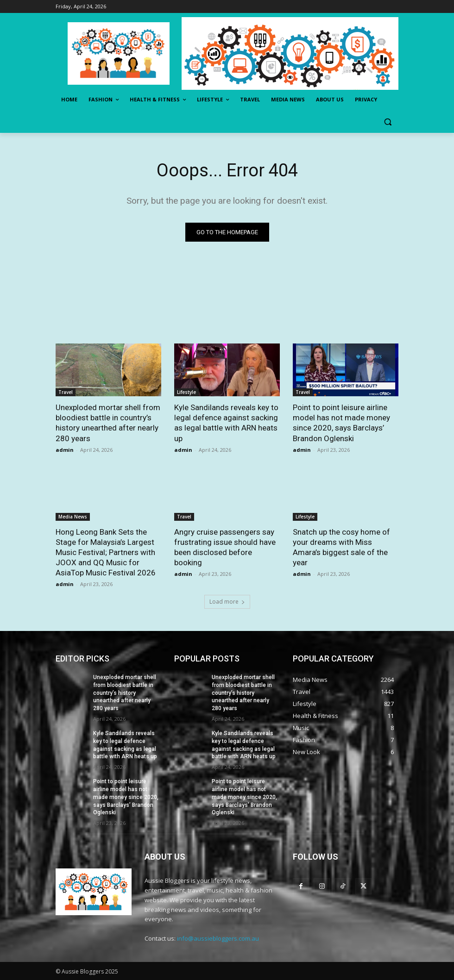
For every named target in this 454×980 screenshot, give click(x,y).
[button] (388, 122)
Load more (227, 602)
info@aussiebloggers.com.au (218, 938)
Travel (66, 392)
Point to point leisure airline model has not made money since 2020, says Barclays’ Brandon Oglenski (126, 797)
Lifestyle (186, 392)
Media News (73, 517)
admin (65, 450)
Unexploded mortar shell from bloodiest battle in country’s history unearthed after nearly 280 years (125, 693)
